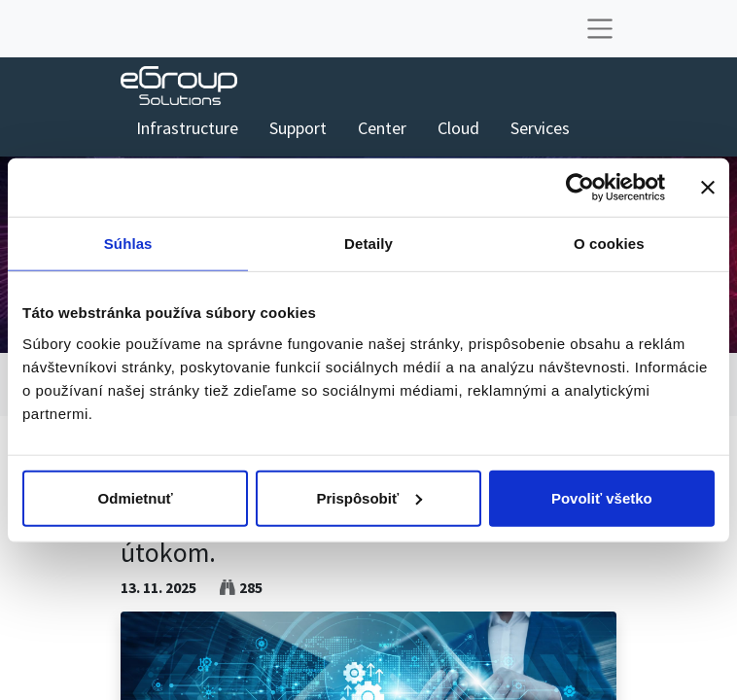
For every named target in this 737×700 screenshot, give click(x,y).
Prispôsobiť (369, 497)
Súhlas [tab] (128, 244)
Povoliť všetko (602, 497)
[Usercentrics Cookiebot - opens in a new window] (580, 188)
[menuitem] (187, 128)
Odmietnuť (136, 497)
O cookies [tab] (609, 244)
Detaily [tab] (368, 244)
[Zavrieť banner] (708, 188)
